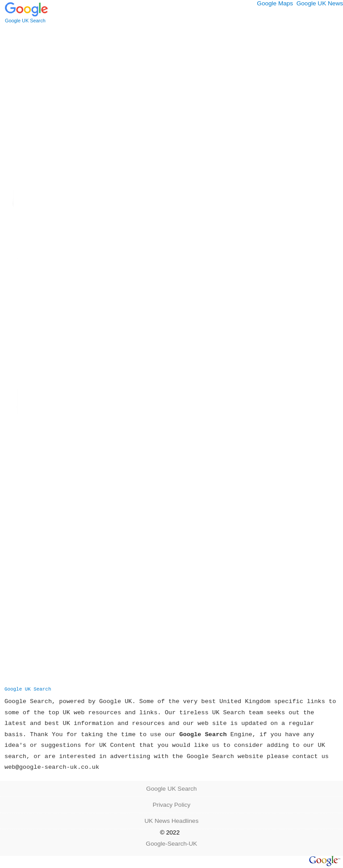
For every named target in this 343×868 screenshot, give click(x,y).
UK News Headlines (172, 821)
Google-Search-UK (172, 844)
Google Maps (275, 3)
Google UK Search (28, 689)
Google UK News (320, 3)
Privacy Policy (172, 805)
